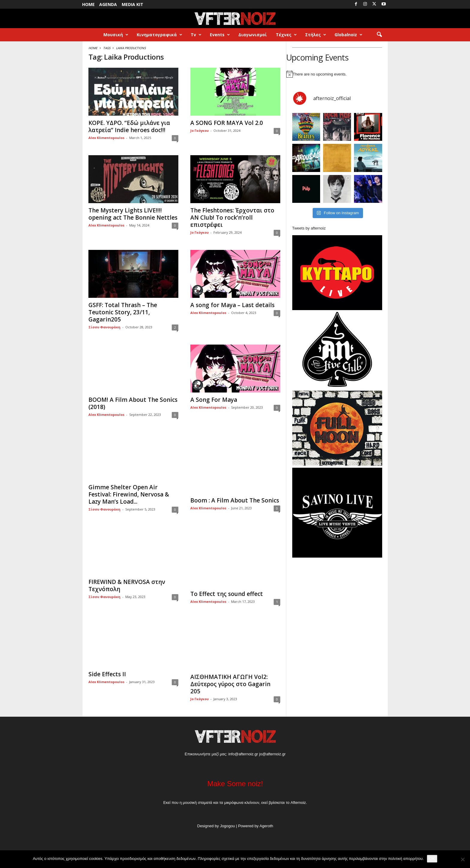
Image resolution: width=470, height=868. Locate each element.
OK (432, 859)
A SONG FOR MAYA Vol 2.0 (227, 123)
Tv (196, 35)
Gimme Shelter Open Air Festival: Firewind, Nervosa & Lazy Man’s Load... (129, 494)
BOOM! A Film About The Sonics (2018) (133, 403)
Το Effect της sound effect (227, 594)
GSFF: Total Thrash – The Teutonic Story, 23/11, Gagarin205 (123, 312)
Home (88, 4)
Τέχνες (286, 35)
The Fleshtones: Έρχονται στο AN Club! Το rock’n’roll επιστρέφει (232, 218)
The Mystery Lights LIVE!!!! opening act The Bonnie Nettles (133, 214)
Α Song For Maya (214, 400)
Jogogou (228, 826)
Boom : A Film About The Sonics (235, 500)
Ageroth (266, 826)
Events (220, 35)
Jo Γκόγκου (199, 130)
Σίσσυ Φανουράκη (104, 327)
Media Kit (132, 4)
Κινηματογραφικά (159, 35)
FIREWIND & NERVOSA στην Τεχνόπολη (127, 585)
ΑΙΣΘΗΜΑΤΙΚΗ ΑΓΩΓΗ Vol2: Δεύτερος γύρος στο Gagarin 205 (230, 684)
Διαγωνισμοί (253, 35)
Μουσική (116, 35)
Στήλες (316, 35)
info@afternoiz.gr (243, 754)
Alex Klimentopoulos (106, 138)
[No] (463, 859)
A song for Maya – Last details (232, 305)
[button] (379, 35)
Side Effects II (107, 674)
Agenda (108, 4)
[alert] (337, 74)
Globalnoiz (348, 35)
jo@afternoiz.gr (272, 754)
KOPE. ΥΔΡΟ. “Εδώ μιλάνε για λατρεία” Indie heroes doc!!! (129, 126)
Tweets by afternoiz (309, 228)
